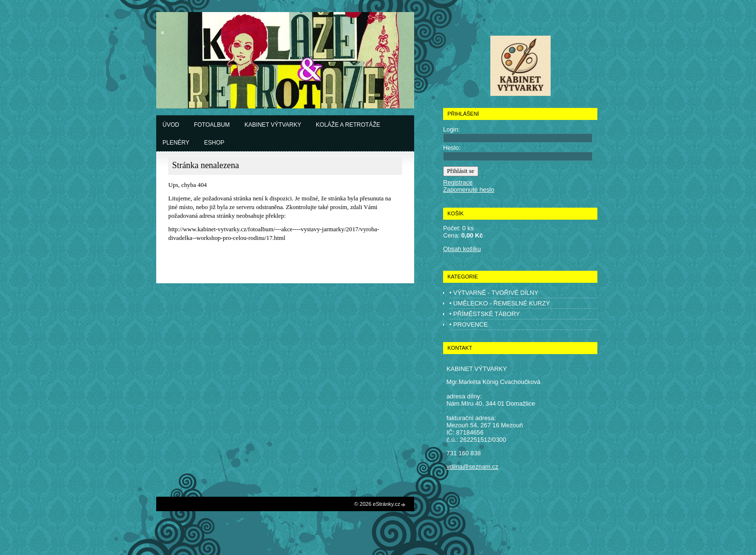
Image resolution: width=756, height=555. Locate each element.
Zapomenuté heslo (469, 190)
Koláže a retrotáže (348, 125)
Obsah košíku (462, 249)
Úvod (171, 125)
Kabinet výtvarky (273, 125)
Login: (452, 129)
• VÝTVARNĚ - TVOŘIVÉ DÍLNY (494, 293)
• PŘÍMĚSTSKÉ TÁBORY (485, 314)
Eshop (214, 143)
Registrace (458, 182)
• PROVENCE (469, 324)
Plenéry (176, 143)
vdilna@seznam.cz (472, 467)
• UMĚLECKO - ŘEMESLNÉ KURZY (500, 303)
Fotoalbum (212, 125)
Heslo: (452, 148)
